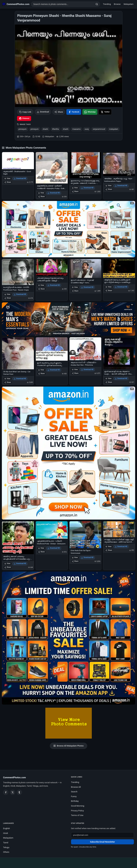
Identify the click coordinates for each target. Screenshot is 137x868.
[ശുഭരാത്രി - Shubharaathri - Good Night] (18, 161)
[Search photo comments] (62, 4)
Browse (117, 4)
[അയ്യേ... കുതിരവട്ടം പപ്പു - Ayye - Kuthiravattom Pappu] (119, 164)
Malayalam (129, 4)
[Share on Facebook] (74, 112)
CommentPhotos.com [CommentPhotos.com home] (14, 777)
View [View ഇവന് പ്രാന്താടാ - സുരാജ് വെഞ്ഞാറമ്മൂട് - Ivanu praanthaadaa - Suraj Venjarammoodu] (75, 287)
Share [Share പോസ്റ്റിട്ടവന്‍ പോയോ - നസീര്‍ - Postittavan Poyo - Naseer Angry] (8, 298)
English (7, 828)
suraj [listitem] (87, 129)
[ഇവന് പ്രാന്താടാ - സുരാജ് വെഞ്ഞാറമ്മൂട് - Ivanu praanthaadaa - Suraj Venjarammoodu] (85, 268)
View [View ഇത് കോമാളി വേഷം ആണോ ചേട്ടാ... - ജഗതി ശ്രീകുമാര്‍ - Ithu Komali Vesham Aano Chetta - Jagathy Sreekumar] (108, 378)
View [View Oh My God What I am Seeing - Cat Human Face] (7, 379)
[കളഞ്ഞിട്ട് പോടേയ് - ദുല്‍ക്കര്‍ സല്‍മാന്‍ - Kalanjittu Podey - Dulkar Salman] (52, 168)
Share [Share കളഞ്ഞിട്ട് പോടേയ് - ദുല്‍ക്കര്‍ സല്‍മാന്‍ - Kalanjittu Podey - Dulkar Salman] (41, 197)
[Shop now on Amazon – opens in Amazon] (68, 453)
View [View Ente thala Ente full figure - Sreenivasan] (75, 557)
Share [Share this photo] (59, 112)
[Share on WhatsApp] (90, 112)
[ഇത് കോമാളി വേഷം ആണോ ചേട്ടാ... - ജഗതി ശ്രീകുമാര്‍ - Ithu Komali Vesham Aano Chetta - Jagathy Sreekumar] (119, 353)
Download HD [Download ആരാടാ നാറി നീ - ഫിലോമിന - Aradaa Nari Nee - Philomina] (87, 370)
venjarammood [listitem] (99, 129)
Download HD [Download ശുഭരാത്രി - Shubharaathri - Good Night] (20, 178)
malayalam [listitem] (114, 129)
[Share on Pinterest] (24, 118)
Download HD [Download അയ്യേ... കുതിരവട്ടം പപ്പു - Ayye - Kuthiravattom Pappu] (121, 186)
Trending (107, 4)
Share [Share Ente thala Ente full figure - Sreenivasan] (75, 561)
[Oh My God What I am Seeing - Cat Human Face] (18, 353)
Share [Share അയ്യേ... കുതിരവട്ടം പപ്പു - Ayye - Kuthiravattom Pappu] (109, 189)
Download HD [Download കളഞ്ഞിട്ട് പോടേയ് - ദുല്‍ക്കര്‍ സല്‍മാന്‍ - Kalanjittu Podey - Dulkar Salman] (54, 193)
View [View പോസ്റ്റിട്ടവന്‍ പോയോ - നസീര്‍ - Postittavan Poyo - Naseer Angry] (7, 294)
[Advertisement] (69, 862)
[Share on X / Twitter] (105, 112)
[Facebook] (6, 792)
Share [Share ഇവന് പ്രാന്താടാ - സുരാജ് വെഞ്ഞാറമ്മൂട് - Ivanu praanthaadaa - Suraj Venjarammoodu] (75, 291)
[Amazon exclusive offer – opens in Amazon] (68, 638)
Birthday (75, 801)
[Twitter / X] (13, 792)
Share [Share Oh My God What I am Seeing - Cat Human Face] (8, 382)
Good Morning (78, 806)
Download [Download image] (43, 112)
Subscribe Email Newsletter (102, 842)
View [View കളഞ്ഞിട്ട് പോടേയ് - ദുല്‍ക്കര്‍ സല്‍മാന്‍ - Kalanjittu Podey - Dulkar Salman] (41, 193)
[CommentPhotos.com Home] (16, 4)
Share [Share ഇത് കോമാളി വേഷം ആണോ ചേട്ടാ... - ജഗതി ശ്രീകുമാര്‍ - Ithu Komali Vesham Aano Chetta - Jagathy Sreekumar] (109, 382)
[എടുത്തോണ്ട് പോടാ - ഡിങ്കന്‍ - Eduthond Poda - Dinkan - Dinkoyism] (52, 530)
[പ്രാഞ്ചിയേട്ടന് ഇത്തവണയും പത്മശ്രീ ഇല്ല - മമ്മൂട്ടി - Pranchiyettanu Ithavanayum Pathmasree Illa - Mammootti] (52, 267)
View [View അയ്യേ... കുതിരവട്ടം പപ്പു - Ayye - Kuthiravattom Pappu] (108, 186)
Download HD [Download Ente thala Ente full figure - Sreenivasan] (87, 557)
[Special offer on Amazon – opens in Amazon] (68, 229)
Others (6, 852)
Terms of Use (77, 815)
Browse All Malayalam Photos (68, 746)
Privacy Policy (77, 811)
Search (74, 792)
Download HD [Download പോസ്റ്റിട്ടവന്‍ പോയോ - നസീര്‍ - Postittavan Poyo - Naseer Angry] (20, 294)
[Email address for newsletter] (103, 835)
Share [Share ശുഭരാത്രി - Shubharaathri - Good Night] (8, 182)
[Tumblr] (19, 792)
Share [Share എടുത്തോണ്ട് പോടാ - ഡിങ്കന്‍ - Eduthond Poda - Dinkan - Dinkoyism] (41, 552)
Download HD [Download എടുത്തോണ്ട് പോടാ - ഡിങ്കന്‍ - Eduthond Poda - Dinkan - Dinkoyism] (54, 548)
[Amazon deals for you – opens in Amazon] (68, 319)
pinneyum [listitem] (23, 129)
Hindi (5, 833)
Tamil (6, 843)
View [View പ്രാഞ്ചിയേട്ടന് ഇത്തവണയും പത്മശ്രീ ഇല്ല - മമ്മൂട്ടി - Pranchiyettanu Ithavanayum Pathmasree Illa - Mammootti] (41, 285)
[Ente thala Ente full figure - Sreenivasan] (85, 535)
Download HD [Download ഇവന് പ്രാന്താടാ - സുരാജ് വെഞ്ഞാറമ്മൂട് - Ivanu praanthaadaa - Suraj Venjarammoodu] (87, 287)
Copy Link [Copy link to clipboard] (25, 112)
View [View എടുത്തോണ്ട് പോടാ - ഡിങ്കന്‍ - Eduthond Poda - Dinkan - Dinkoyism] (41, 548)
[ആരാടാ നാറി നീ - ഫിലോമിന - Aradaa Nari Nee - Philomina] (85, 349)
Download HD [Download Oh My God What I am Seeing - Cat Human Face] (20, 379)
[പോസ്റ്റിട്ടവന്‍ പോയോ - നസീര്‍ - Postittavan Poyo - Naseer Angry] (18, 272)
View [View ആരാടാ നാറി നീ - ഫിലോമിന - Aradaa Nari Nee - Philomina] (75, 370)
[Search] (97, 4)
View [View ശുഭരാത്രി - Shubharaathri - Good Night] (7, 178)
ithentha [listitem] (56, 129)
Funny (74, 796)
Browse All (76, 787)
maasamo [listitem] (76, 129)
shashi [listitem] (45, 129)
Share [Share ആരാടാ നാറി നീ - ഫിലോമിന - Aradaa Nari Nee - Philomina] (75, 373)
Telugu (6, 847)
